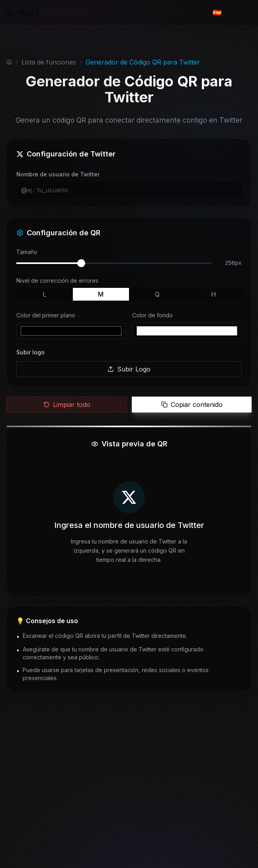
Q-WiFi (22, 13)
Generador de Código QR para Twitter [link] (143, 62)
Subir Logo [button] (129, 369)
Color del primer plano (46, 315)
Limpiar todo (67, 405)
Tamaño (27, 252)
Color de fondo (152, 315)
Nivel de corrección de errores (57, 281)
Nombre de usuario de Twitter (58, 174)
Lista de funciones (49, 62)
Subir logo (30, 352)
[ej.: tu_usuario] (132, 190)
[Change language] (230, 13)
